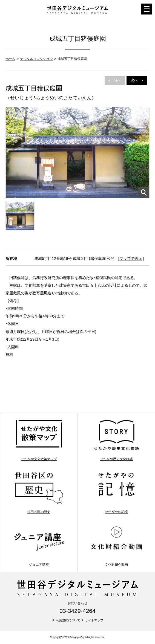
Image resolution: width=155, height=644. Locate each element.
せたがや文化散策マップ (39, 440)
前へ (115, 80)
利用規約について (68, 620)
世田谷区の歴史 (39, 493)
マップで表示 (131, 259)
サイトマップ (94, 620)
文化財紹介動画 (116, 546)
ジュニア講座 (39, 546)
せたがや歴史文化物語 (116, 440)
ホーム (10, 59)
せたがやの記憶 (116, 493)
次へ (137, 80)
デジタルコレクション (36, 59)
